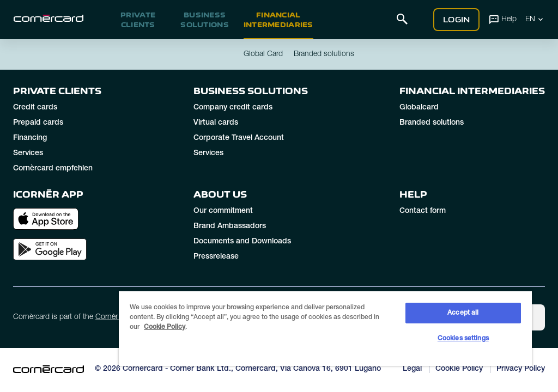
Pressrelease (216, 257)
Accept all (463, 313)
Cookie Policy (459, 369)
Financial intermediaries (278, 20)
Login (456, 19)
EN (535, 19)
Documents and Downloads (242, 242)
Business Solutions (205, 20)
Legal (412, 369)
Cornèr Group (118, 317)
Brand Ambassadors (230, 226)
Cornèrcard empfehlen (53, 169)
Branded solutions (432, 123)
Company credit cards (233, 108)
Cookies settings (463, 339)
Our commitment (223, 211)
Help (502, 19)
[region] (325, 328)
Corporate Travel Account (239, 138)
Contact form (423, 211)
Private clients (138, 20)
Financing (30, 138)
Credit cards (35, 108)
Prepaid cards (38, 123)
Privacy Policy (521, 369)
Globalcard (419, 108)
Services (28, 154)
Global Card (263, 54)
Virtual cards (216, 123)
